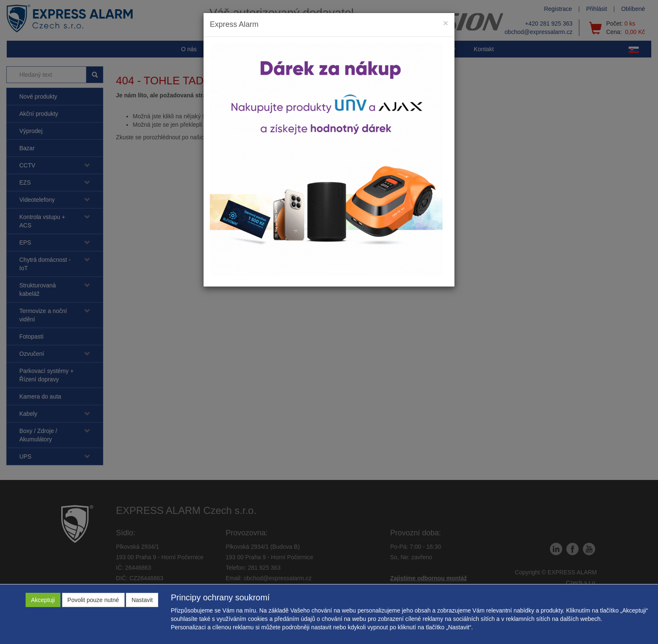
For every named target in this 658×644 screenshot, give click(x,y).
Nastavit (142, 600)
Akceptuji (43, 600)
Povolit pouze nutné (93, 600)
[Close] (446, 23)
